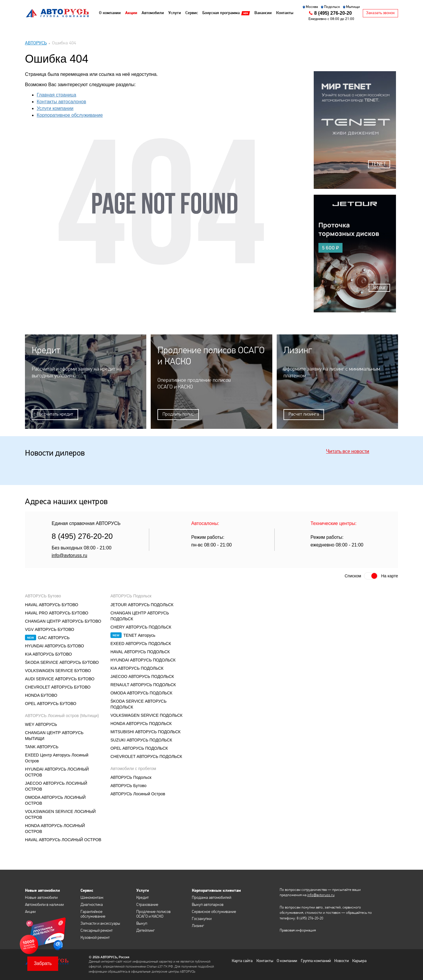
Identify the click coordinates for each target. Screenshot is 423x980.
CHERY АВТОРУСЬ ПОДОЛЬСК (141, 627)
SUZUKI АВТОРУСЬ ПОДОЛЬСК (141, 740)
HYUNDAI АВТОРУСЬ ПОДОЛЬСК (143, 660)
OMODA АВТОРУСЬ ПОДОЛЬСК (141, 693)
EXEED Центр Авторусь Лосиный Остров (57, 758)
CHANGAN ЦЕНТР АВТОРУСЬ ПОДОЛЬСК (140, 616)
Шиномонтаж (92, 897)
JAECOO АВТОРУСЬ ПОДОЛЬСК (142, 676)
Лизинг (198, 926)
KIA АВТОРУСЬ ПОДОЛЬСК (137, 668)
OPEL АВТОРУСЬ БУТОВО (51, 703)
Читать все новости (348, 451)
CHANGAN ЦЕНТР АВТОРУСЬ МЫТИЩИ (54, 735)
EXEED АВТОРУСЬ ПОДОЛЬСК (141, 643)
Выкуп (142, 923)
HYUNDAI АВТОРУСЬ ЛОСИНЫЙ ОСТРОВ (57, 772)
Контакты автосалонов (61, 102)
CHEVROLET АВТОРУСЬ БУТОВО (58, 687)
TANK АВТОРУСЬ (42, 746)
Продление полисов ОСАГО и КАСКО (153, 914)
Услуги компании (55, 108)
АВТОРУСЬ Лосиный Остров (138, 794)
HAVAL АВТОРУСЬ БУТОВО (52, 604)
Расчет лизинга (304, 414)
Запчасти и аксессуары (100, 923)
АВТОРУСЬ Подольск (131, 596)
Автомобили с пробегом (133, 768)
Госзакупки (202, 919)
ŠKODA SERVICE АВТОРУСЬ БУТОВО (62, 662)
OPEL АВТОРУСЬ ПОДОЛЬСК (139, 748)
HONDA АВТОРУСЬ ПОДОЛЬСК (141, 723)
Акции (30, 912)
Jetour (379, 288)
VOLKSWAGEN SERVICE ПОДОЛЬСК (146, 715)
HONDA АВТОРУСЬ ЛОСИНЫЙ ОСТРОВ (55, 828)
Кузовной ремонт (95, 937)
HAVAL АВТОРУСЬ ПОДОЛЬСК (140, 651)
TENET (379, 164)
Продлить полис (178, 414)
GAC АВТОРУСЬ (54, 637)
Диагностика (92, 905)
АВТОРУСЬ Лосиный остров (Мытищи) (62, 715)
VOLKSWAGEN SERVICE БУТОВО (58, 670)
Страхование (147, 905)
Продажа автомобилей (211, 897)
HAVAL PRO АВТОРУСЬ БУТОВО (57, 613)
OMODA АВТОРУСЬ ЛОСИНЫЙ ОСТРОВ (55, 800)
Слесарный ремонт (96, 930)
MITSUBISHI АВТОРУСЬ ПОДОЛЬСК (146, 731)
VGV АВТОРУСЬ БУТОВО (49, 629)
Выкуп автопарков (208, 905)
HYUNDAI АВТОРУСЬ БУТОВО (54, 646)
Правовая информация (298, 930)
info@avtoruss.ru (69, 555)
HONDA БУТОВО (41, 695)
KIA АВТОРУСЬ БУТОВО (48, 654)
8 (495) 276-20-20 (333, 13)
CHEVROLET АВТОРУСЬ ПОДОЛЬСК (146, 756)
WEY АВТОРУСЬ (41, 724)
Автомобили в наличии (44, 905)
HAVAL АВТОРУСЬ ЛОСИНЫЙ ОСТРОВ (63, 839)
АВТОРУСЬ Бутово (43, 596)
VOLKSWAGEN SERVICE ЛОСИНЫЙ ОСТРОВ (60, 814)
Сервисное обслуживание (214, 912)
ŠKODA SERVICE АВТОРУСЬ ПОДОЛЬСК (139, 704)
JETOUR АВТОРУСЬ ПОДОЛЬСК (142, 604)
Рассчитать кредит (55, 414)
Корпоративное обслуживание (70, 115)
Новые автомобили (41, 897)
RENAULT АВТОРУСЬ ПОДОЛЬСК (143, 684)
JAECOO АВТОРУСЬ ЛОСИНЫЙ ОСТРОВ (56, 786)
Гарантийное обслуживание (93, 914)
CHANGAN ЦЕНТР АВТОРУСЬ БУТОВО (63, 621)
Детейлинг (146, 930)
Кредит (142, 897)
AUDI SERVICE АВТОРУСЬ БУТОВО (60, 679)
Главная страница (56, 95)
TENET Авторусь (139, 635)
